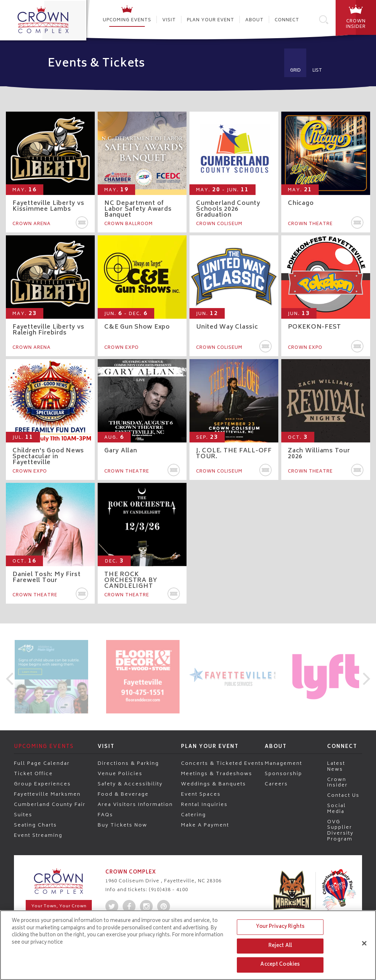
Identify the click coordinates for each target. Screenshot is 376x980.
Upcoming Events (127, 20)
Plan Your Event (211, 20)
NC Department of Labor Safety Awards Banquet (138, 209)
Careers (276, 784)
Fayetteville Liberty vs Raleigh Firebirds (48, 330)
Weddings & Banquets (214, 784)
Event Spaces (201, 794)
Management (283, 763)
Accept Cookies (280, 965)
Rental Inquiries (204, 804)
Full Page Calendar (42, 763)
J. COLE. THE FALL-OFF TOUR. (234, 454)
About (254, 20)
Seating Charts (35, 825)
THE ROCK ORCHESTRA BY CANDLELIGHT (131, 581)
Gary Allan (121, 451)
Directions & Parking (128, 763)
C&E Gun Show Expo (137, 327)
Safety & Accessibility (130, 784)
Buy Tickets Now (122, 825)
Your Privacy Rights (280, 927)
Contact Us (343, 795)
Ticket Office (33, 774)
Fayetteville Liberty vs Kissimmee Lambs (48, 206)
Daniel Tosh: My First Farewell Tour (47, 578)
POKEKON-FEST (314, 327)
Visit (169, 20)
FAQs (105, 815)
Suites (23, 815)
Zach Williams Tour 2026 (319, 454)
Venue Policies (120, 774)
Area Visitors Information (135, 804)
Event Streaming (38, 835)
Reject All (280, 946)
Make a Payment (205, 825)
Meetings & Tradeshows (217, 774)
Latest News (336, 766)
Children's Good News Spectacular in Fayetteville (48, 457)
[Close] (364, 943)
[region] (188, 945)
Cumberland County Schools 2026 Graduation (228, 209)
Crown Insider (337, 782)
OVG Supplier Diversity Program (340, 830)
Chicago (301, 203)
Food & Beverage (123, 794)
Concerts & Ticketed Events (223, 763)
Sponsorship (283, 774)
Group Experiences (42, 784)
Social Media (337, 808)
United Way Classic (227, 327)
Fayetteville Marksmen (47, 794)
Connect (287, 20)
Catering (194, 815)
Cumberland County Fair (50, 804)
